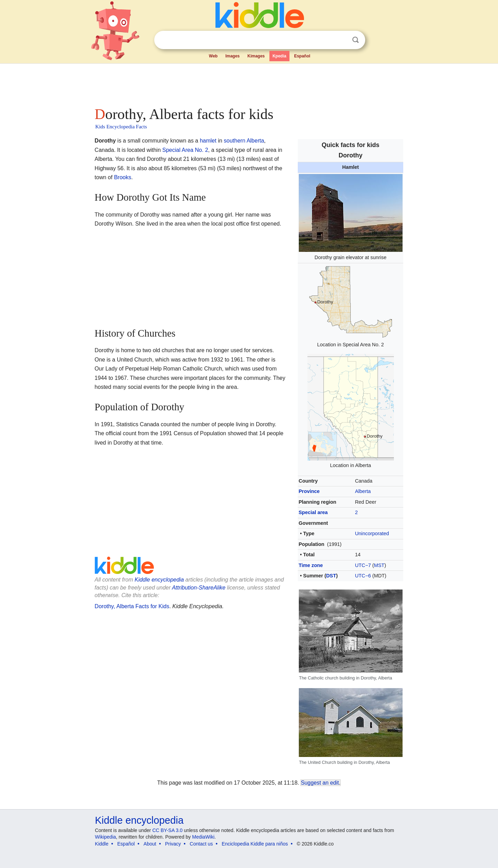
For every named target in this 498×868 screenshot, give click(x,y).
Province (309, 491)
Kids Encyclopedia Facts (121, 127)
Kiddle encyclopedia (159, 580)
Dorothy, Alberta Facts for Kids (132, 606)
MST (379, 565)
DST (331, 576)
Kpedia (279, 56)
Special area (313, 512)
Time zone (311, 565)
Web (213, 56)
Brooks (123, 177)
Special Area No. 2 (185, 150)
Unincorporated (372, 533)
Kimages (256, 56)
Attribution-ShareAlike (199, 588)
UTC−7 (363, 565)
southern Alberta (244, 141)
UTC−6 (363, 576)
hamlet (208, 141)
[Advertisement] (249, 83)
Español (302, 56)
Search (356, 40)
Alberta (363, 491)
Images (233, 56)
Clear (341, 40)
